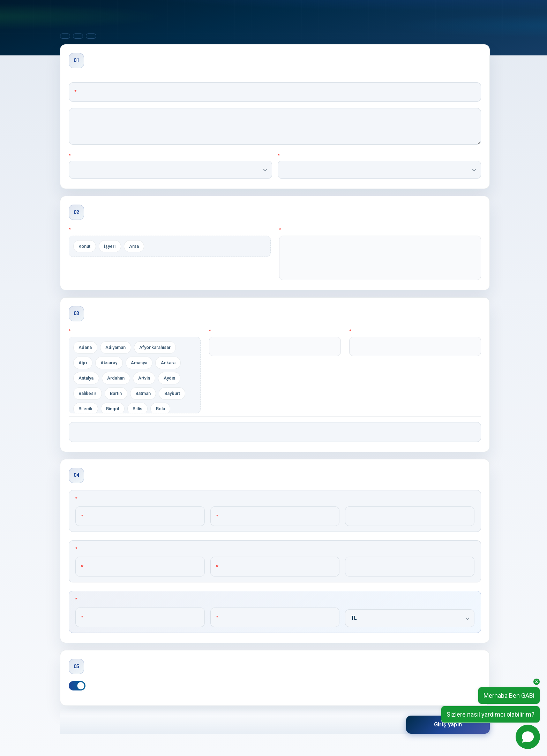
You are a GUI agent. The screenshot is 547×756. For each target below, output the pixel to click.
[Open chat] (528, 737)
